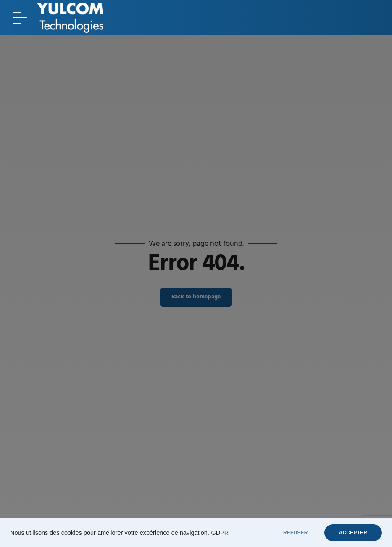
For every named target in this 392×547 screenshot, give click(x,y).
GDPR (220, 533)
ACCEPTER (353, 533)
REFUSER (296, 533)
